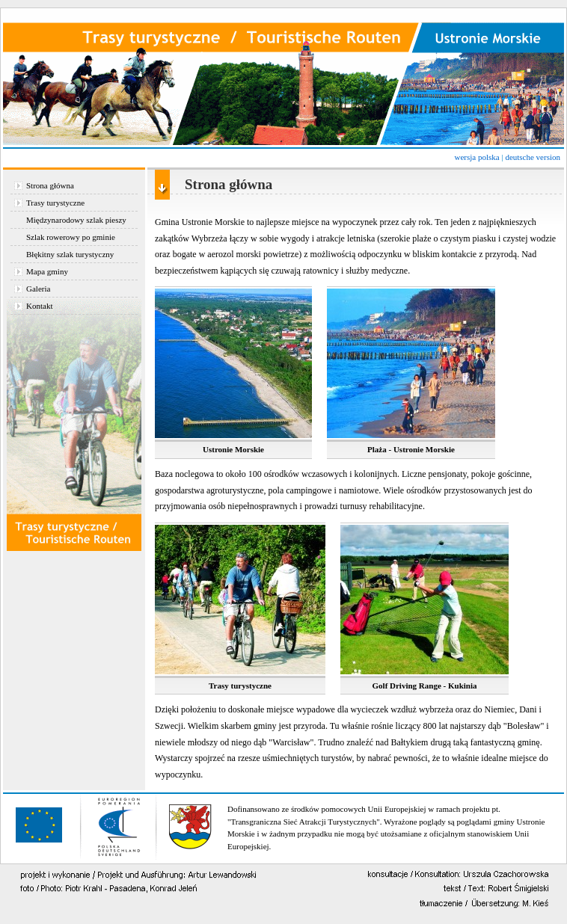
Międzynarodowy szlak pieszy (76, 220)
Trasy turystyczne (55, 203)
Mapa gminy (47, 271)
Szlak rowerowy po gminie (71, 237)
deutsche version (533, 157)
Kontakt (39, 306)
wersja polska (476, 157)
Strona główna (50, 185)
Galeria (38, 289)
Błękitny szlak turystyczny (70, 254)
